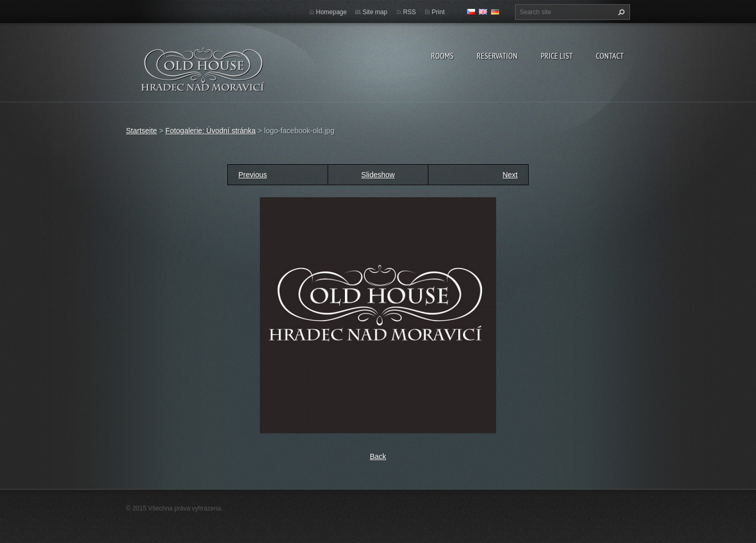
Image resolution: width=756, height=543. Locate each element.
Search (620, 12)
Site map (375, 12)
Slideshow (378, 175)
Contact (610, 56)
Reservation (497, 56)
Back (378, 456)
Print (438, 12)
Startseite (141, 131)
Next (510, 175)
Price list (557, 56)
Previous (253, 175)
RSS (410, 12)
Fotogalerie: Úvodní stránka (211, 131)
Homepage (332, 12)
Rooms (442, 56)
